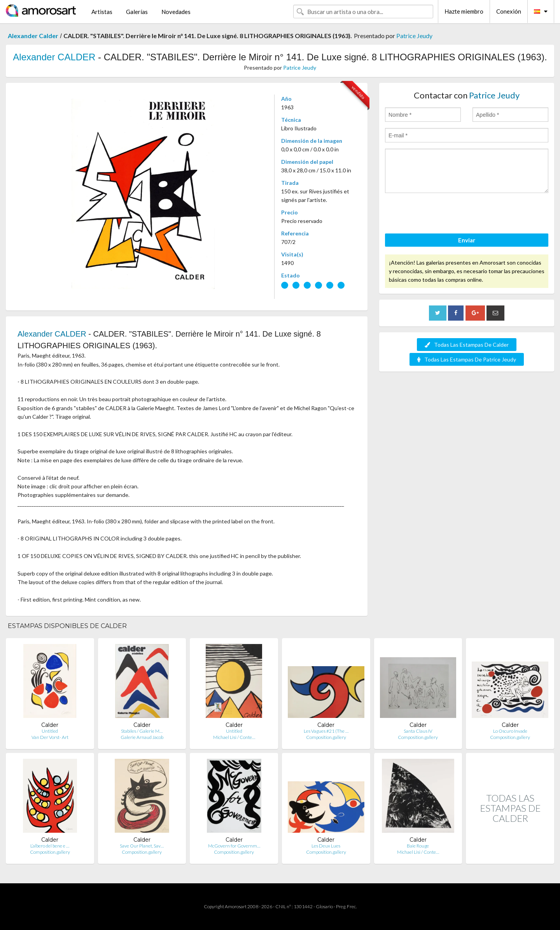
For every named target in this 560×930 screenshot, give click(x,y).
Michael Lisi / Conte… (234, 737)
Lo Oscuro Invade (510, 731)
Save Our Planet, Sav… (142, 846)
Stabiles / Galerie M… (142, 731)
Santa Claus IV (418, 731)
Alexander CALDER (54, 57)
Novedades (176, 12)
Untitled (50, 731)
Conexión (509, 11)
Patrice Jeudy (414, 36)
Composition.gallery (326, 737)
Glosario (324, 906)
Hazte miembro (464, 11)
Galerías (137, 12)
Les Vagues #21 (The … (326, 731)
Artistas (102, 12)
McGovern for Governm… (234, 846)
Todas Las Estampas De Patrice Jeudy (467, 359)
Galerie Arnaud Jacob (142, 737)
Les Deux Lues (326, 846)
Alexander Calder (33, 36)
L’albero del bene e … (50, 846)
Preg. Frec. (346, 906)
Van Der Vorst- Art (50, 737)
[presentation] (444, 214)
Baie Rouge (418, 846)
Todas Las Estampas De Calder (467, 345)
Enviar (467, 240)
